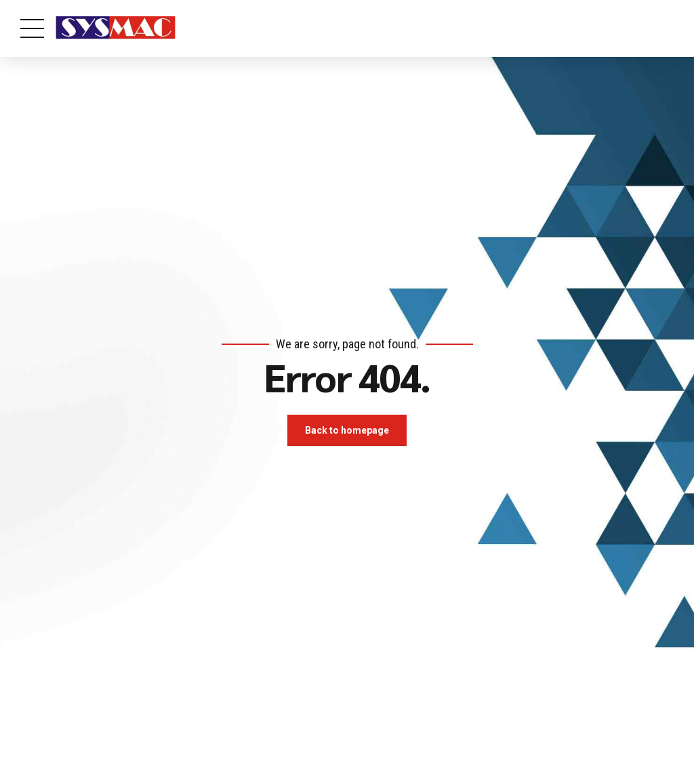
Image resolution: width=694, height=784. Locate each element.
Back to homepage (347, 430)
